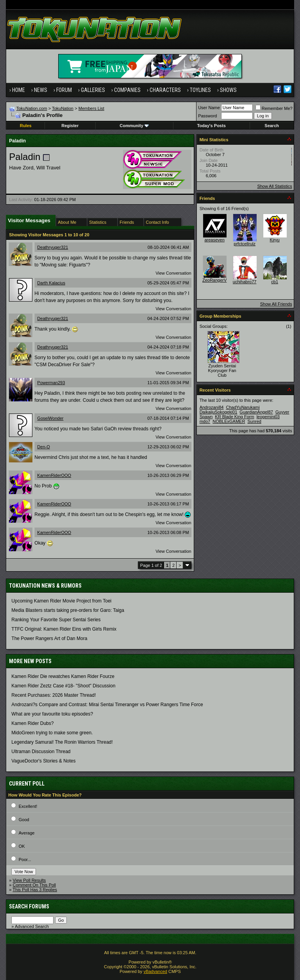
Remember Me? (274, 108)
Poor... (25, 860)
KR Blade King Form (234, 417)
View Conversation (173, 273)
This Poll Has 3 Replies (35, 890)
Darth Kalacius (51, 283)
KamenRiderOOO (54, 475)
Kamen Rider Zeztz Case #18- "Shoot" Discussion (63, 686)
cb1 (275, 282)
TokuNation (63, 108)
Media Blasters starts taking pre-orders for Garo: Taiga (68, 610)
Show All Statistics (274, 186)
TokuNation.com (32, 108)
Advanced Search (32, 926)
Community (134, 126)
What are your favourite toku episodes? (52, 714)
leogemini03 (268, 417)
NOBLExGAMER (229, 421)
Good (24, 820)
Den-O (43, 447)
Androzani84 (212, 407)
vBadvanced (155, 971)
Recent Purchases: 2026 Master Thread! (54, 695)
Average (27, 833)
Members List (91, 108)
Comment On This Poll (34, 885)
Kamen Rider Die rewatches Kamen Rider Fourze (63, 676)
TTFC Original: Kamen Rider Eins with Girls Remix (64, 629)
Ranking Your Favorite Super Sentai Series (56, 620)
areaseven (214, 240)
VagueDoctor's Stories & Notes (43, 761)
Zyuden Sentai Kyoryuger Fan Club (222, 370)
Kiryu (275, 240)
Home (19, 90)
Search (272, 126)
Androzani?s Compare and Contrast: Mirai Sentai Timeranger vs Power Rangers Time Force (107, 705)
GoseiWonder (50, 418)
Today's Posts (211, 126)
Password (207, 116)
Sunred (254, 421)
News (41, 90)
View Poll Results (29, 880)
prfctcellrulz (245, 244)
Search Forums (29, 906)
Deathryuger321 (53, 247)
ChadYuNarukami (243, 407)
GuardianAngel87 (256, 412)
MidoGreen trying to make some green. (52, 733)
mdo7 (205, 421)
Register (70, 126)
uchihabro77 (245, 282)
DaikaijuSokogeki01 (219, 412)
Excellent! (28, 806)
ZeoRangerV (214, 280)
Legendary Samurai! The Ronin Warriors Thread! (62, 742)
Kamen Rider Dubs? (32, 723)
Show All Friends (276, 304)
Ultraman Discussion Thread (41, 752)
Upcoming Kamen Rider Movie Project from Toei (61, 601)
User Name (209, 108)
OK (22, 846)
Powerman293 (51, 383)
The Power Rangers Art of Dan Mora (49, 638)
